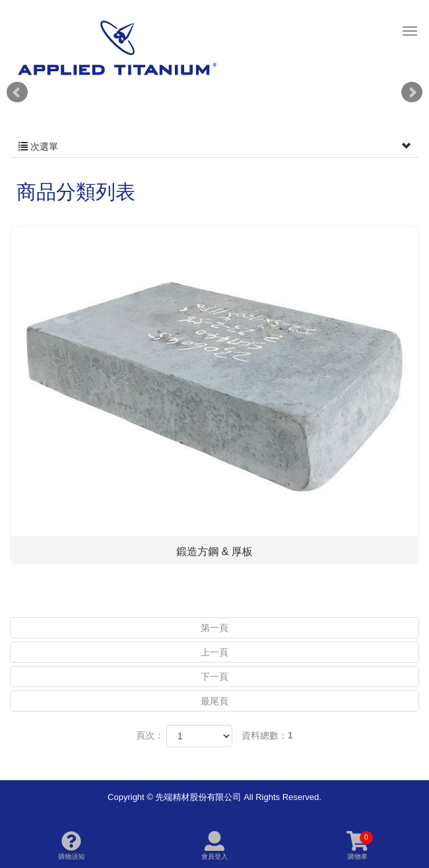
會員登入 (214, 846)
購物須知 (71, 846)
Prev (17, 92)
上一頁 (214, 652)
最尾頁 (214, 701)
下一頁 (214, 677)
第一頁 (214, 628)
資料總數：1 (267, 735)
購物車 (360, 846)
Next (412, 92)
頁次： (150, 735)
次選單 (214, 147)
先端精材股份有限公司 (116, 47)
